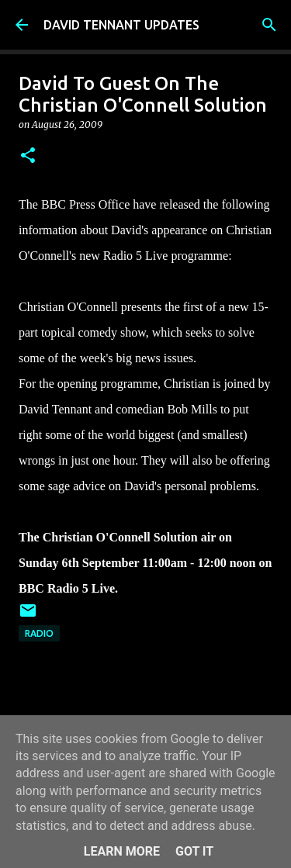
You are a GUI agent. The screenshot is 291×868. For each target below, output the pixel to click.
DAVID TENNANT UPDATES (121, 25)
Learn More (122, 851)
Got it (194, 851)
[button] (28, 156)
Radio (39, 633)
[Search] (269, 25)
